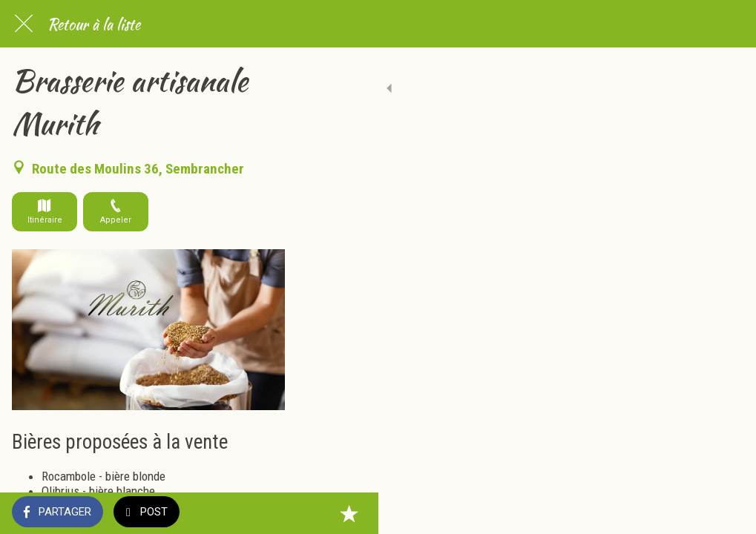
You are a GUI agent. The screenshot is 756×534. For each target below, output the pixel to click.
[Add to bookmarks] (726, 513)
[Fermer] (24, 24)
